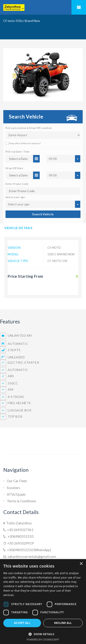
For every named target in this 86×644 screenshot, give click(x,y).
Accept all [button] (22, 623)
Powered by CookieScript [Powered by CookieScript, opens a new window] (43, 639)
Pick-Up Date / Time (18, 151)
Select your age (15, 197)
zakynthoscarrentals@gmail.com (31, 556)
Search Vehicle (43, 214)
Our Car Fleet (17, 481)
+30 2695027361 (20, 530)
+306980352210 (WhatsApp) (28, 550)
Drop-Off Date (14, 168)
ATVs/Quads (16, 494)
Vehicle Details (18, 228)
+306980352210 (20, 536)
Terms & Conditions (21, 501)
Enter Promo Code (17, 184)
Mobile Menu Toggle (79, 7)
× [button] (81, 564)
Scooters (13, 488)
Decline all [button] (63, 623)
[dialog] (43, 602)
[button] (43, 634)
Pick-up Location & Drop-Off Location (29, 128)
